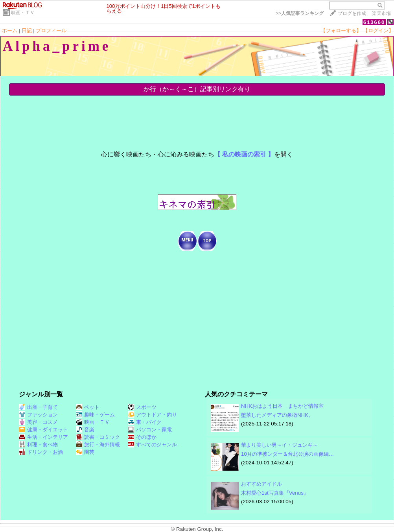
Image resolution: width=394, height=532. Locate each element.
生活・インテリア (43, 437)
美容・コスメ (38, 422)
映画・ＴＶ (23, 13)
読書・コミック (98, 437)
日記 (27, 30)
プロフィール (51, 30)
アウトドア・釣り (152, 415)
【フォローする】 (341, 30)
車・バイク (145, 422)
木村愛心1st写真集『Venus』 (275, 493)
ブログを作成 (352, 13)
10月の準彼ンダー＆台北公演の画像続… (287, 454)
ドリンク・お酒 (41, 452)
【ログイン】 (378, 30)
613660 (374, 22)
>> (300, 13)
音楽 (85, 430)
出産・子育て (38, 407)
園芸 (85, 452)
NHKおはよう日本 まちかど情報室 (282, 406)
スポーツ (142, 407)
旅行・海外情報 (98, 445)
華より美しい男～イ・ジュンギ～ (279, 445)
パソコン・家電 (150, 430)
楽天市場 (381, 13)
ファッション (38, 415)
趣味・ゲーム (95, 415)
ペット (88, 407)
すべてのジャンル (152, 445)
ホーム (10, 30)
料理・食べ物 (38, 445)
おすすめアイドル (261, 484)
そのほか (142, 437)
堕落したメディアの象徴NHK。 (277, 415)
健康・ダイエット (43, 430)
